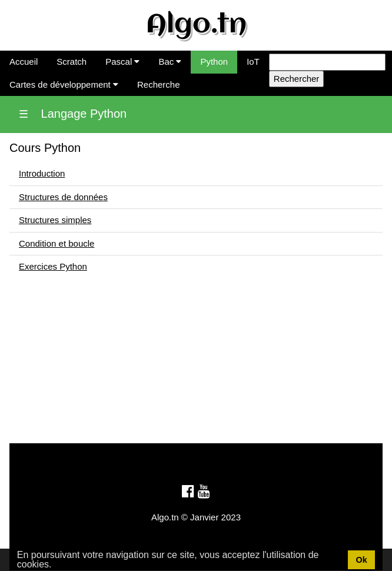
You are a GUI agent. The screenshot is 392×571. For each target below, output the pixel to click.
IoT (253, 62)
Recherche (159, 84)
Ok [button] (361, 560)
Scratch (72, 62)
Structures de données (63, 197)
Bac (170, 62)
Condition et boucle (57, 243)
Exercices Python (53, 266)
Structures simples (55, 220)
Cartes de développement (64, 84)
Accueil (24, 62)
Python (214, 62)
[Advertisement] (196, 361)
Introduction (42, 173)
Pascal (122, 62)
